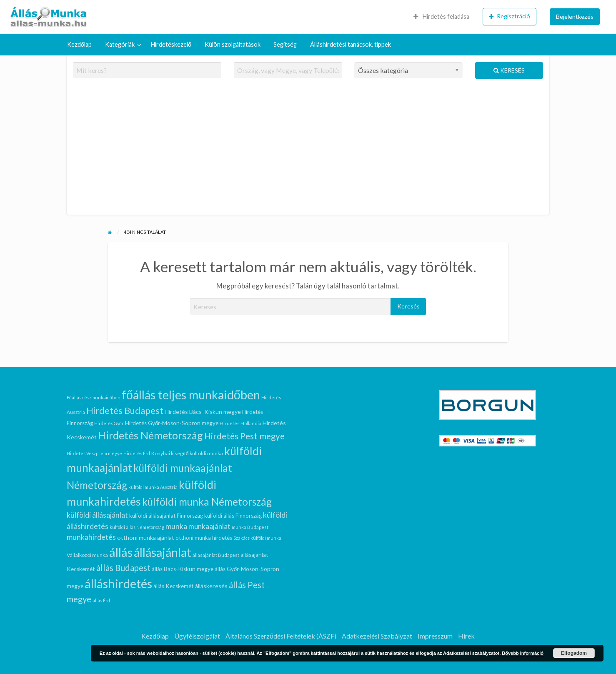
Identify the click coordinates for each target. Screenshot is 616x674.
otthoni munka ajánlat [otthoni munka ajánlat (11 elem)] (146, 537)
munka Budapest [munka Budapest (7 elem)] (250, 527)
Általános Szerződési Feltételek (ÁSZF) (281, 636)
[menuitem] (441, 17)
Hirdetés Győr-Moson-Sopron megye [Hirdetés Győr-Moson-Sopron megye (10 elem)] (172, 423)
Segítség (285, 44)
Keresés (509, 70)
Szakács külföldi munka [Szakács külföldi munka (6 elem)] (257, 538)
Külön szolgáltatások (233, 44)
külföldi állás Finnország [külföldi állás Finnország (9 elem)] (233, 516)
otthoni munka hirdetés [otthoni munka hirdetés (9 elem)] (204, 538)
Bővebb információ (523, 653)
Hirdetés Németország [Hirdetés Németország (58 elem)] (150, 435)
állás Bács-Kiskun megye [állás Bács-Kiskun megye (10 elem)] (183, 569)
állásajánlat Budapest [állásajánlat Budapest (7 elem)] (216, 555)
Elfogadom (574, 653)
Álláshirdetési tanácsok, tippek (351, 44)
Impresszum (435, 636)
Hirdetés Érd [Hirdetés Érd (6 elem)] (137, 453)
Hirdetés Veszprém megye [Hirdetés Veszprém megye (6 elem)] (94, 453)
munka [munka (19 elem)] (176, 526)
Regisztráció (510, 16)
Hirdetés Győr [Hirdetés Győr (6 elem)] (109, 423)
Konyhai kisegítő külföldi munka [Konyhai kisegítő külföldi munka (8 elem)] (187, 453)
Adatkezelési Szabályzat (377, 636)
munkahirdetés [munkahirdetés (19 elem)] (91, 537)
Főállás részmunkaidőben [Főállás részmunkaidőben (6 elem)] (94, 397)
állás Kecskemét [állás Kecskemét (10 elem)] (174, 586)
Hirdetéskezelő (171, 44)
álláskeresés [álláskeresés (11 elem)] (211, 586)
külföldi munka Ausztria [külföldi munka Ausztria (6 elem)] (153, 487)
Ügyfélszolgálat (197, 636)
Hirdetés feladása (441, 16)
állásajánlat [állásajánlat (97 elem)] (163, 552)
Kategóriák (120, 44)
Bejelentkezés (575, 16)
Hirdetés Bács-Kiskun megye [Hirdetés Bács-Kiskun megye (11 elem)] (203, 412)
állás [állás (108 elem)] (121, 552)
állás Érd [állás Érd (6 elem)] (101, 600)
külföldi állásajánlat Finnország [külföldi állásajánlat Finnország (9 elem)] (166, 516)
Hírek (466, 636)
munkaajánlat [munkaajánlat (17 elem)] (209, 526)
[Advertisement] (308, 150)
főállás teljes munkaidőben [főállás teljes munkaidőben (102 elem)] (191, 395)
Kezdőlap (79, 44)
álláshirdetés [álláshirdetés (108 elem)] (118, 583)
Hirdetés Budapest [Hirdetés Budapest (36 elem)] (125, 410)
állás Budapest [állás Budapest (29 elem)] (123, 568)
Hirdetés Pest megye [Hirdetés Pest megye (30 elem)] (244, 436)
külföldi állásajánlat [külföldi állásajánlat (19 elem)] (97, 515)
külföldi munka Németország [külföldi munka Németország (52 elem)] (207, 502)
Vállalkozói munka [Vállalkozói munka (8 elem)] (87, 555)
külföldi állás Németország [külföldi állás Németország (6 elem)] (137, 527)
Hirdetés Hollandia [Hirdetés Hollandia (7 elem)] (240, 423)
